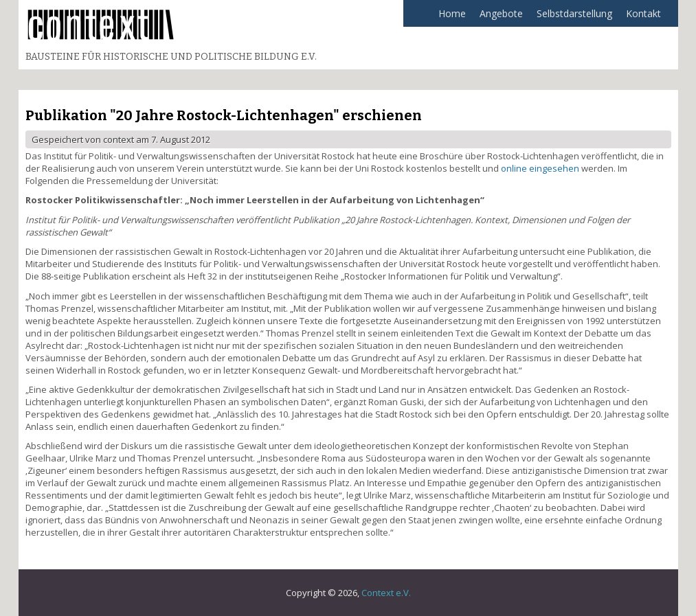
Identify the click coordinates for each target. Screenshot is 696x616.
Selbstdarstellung (571, 17)
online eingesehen (540, 168)
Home (452, 13)
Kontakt (643, 13)
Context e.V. (386, 593)
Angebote (498, 17)
